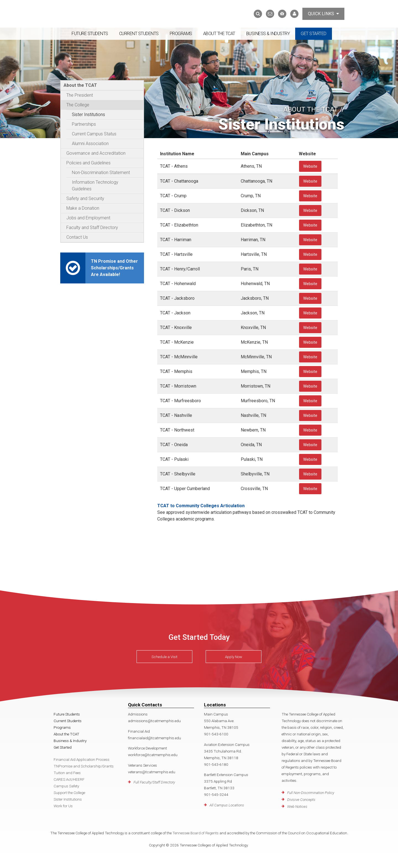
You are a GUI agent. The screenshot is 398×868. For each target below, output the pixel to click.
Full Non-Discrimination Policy (311, 793)
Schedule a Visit (164, 657)
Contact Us (77, 237)
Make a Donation (83, 208)
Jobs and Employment (88, 218)
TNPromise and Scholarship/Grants (84, 766)
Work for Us (63, 806)
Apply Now (234, 657)
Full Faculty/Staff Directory (154, 782)
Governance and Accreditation (96, 153)
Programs (181, 34)
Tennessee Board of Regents (196, 833)
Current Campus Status (94, 134)
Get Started (314, 34)
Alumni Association (90, 144)
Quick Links (323, 14)
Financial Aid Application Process (82, 759)
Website (310, 166)
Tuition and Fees (67, 773)
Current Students (139, 34)
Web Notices (297, 806)
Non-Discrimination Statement (101, 173)
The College (78, 105)
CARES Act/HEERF (69, 779)
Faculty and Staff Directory (92, 227)
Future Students (90, 34)
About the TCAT (219, 34)
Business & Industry (268, 34)
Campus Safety (66, 786)
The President (80, 95)
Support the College (69, 793)
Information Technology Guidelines (95, 186)
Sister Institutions (88, 115)
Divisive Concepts (301, 799)
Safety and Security (85, 198)
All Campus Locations (227, 805)
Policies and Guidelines (88, 163)
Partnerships (84, 124)
